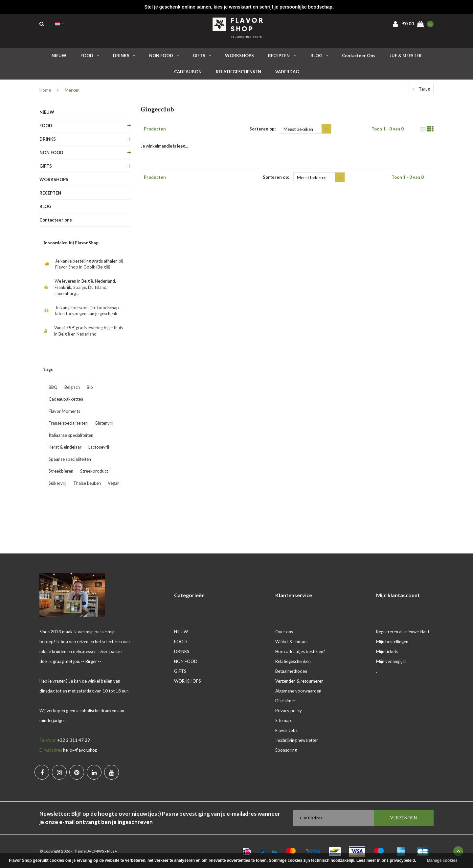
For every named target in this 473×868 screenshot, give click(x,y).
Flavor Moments (64, 411)
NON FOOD (164, 56)
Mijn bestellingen (392, 642)
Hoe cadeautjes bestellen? (300, 651)
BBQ (53, 387)
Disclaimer (285, 701)
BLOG (319, 56)
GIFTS (202, 56)
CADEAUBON (188, 72)
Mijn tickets (387, 651)
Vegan (114, 483)
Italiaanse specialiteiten (71, 435)
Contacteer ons (359, 56)
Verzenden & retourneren (299, 681)
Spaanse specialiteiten (70, 459)
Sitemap (283, 720)
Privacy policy (289, 711)
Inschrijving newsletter (297, 740)
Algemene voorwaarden (298, 691)
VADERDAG (287, 72)
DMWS (98, 851)
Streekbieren (61, 471)
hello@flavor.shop (80, 750)
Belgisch (72, 387)
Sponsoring (286, 750)
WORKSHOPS (239, 56)
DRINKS (124, 56)
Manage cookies (442, 860)
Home (45, 90)
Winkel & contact (292, 642)
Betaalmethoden (291, 671)
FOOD (90, 56)
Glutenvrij (104, 423)
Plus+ (112, 851)
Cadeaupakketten (66, 399)
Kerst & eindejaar (65, 447)
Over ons (284, 632)
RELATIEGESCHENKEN (238, 72)
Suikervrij (57, 483)
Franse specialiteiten (68, 423)
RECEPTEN (282, 56)
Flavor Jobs (286, 730)
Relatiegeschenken (293, 661)
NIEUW (59, 56)
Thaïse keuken (87, 483)
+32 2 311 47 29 (74, 740)
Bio (90, 387)
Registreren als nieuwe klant (403, 632)
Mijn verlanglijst (391, 661)
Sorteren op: (262, 129)
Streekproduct (94, 471)
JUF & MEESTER (406, 56)
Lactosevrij (99, 447)
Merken (72, 90)
